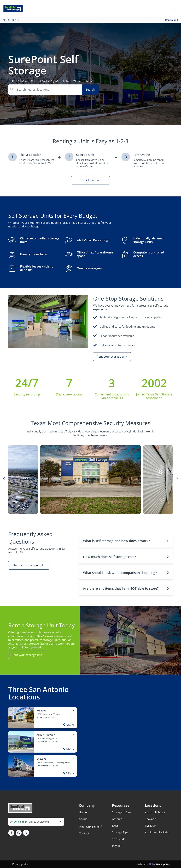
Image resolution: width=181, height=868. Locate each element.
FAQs (115, 826)
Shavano (151, 819)
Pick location (90, 180)
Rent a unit (172, 20)
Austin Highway (155, 812)
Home (83, 812)
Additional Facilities (157, 832)
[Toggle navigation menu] (175, 9)
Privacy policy (20, 864)
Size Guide (119, 839)
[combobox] (36, 822)
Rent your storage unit (112, 357)
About (83, 819)
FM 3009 (150, 826)
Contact (84, 833)
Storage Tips (120, 832)
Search (90, 90)
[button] (126, 541)
